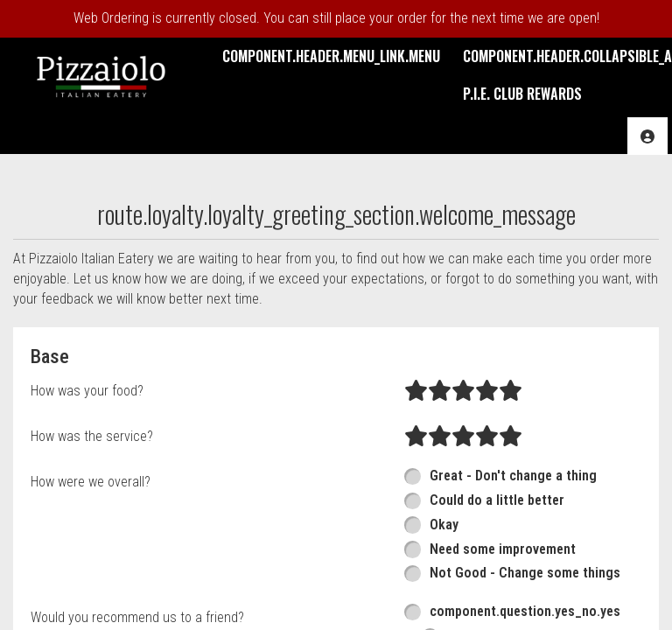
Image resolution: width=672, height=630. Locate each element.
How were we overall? (91, 482)
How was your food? (87, 391)
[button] (101, 74)
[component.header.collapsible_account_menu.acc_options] (647, 136)
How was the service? (92, 436)
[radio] (416, 391)
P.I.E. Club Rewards (522, 94)
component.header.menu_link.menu (331, 56)
